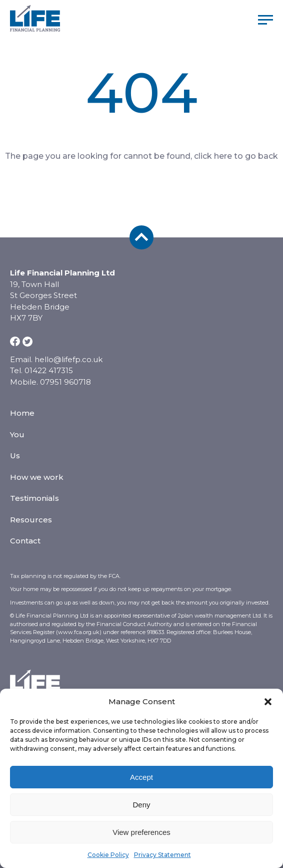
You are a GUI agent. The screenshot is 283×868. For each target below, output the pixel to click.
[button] (268, 702)
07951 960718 (65, 382)
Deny (141, 805)
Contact (25, 541)
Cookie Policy (108, 855)
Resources (31, 520)
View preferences (141, 832)
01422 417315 (49, 370)
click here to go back (236, 156)
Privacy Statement (162, 855)
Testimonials (34, 498)
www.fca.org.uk (79, 632)
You (17, 435)
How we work (37, 477)
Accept (141, 777)
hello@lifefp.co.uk (68, 359)
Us (15, 456)
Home (22, 413)
